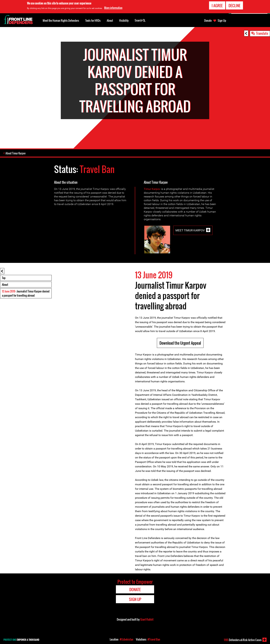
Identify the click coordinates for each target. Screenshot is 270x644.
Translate (262, 33)
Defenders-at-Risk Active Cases (243, 640)
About (5, 285)
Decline (234, 5)
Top (4, 278)
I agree (217, 5)
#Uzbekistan (126, 639)
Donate (208, 20)
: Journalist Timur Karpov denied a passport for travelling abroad (26, 293)
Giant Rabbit (147, 619)
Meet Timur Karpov (190, 230)
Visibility (124, 20)
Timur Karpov (152, 189)
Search (140, 20)
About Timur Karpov (15, 153)
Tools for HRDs (93, 20)
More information (113, 8)
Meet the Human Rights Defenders (61, 20)
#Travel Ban (154, 639)
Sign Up (222, 20)
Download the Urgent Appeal (180, 343)
